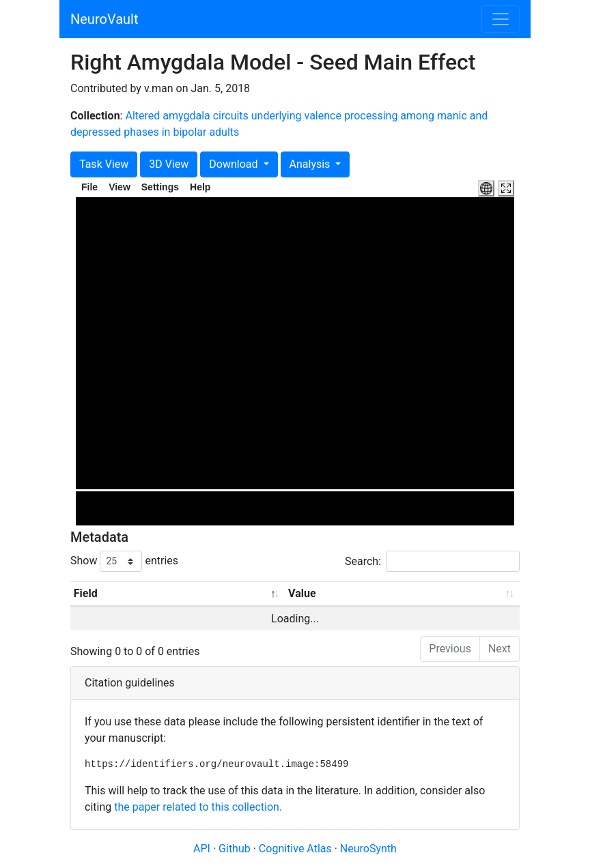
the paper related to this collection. (198, 807)
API (202, 849)
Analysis (311, 164)
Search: (432, 561)
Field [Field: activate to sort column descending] (86, 593)
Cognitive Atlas (297, 849)
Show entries (124, 561)
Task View (104, 164)
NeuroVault (104, 19)
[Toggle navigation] (501, 19)
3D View (169, 164)
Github (236, 849)
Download (235, 164)
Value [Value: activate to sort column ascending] (302, 593)
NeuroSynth (368, 849)
